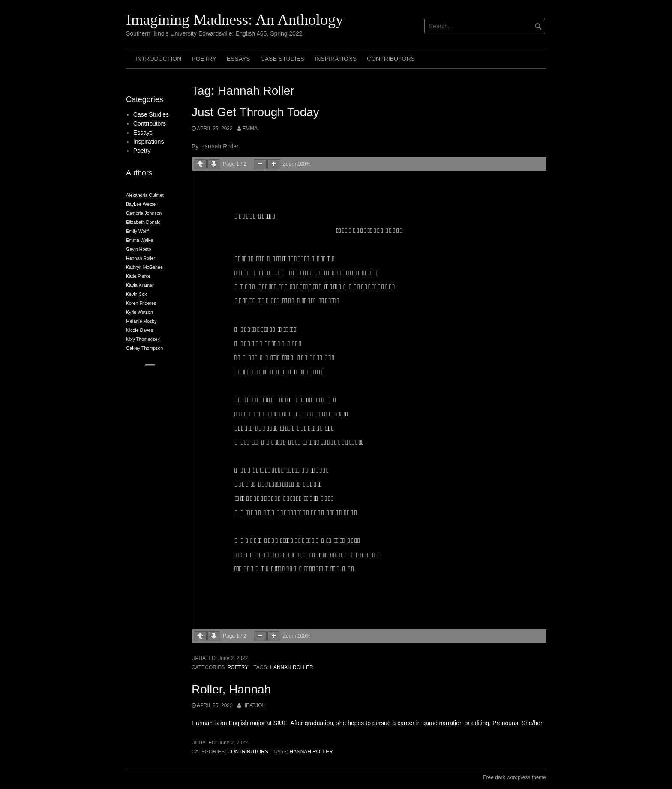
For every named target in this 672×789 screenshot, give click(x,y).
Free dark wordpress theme (514, 777)
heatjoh (254, 705)
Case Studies (283, 59)
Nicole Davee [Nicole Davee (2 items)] (139, 330)
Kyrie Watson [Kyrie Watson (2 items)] (139, 312)
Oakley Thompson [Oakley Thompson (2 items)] (144, 348)
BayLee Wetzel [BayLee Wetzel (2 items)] (141, 204)
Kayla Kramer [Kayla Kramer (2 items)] (140, 285)
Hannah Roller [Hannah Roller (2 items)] (141, 258)
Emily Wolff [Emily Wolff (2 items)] (137, 231)
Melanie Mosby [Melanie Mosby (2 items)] (141, 321)
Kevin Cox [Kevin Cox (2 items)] (136, 294)
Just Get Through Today (255, 112)
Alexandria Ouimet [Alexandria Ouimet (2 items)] (145, 195)
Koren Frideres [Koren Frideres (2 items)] (141, 303)
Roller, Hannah (231, 689)
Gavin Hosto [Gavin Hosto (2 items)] (139, 249)
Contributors (391, 59)
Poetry (204, 59)
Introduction (158, 59)
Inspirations (336, 59)
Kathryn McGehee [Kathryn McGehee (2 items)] (144, 267)
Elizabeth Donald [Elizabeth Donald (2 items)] (143, 222)
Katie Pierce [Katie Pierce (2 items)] (138, 276)
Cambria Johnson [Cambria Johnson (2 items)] (144, 213)
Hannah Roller (291, 667)
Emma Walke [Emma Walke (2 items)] (139, 240)
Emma (250, 129)
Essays (238, 59)
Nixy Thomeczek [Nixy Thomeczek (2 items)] (143, 339)
